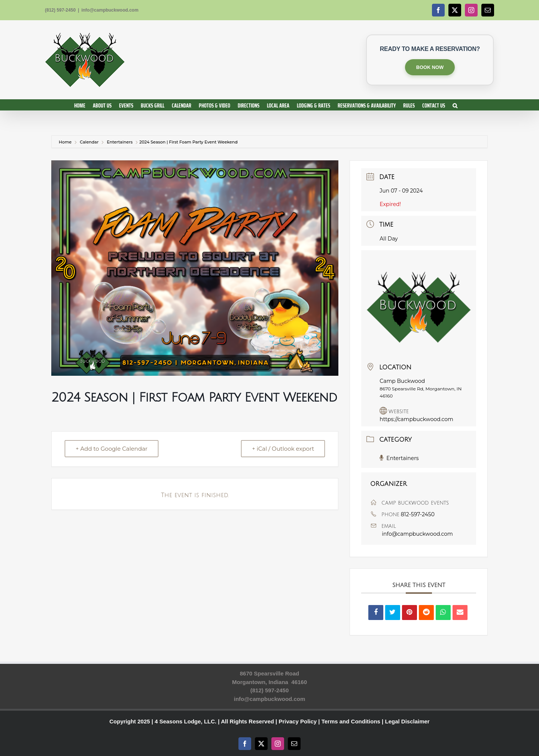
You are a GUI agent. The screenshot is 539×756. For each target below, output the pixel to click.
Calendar (89, 142)
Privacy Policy (298, 721)
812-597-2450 (418, 514)
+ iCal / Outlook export (283, 449)
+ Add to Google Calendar (112, 449)
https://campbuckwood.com (416, 419)
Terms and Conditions (351, 721)
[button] (455, 105)
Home (66, 142)
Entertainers (120, 142)
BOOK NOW (430, 67)
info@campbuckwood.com (110, 10)
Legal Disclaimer (407, 721)
